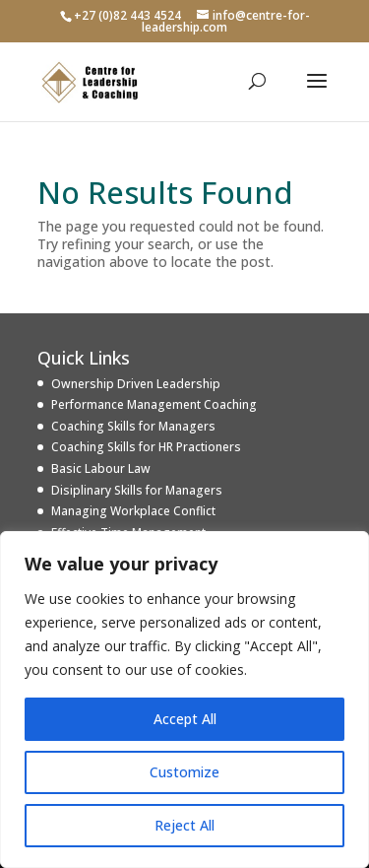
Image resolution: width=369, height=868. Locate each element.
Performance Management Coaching (154, 404)
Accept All (185, 719)
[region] (184, 700)
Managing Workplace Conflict (133, 511)
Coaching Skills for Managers (133, 426)
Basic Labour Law (101, 468)
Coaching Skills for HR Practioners (146, 447)
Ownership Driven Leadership (136, 384)
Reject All (184, 825)
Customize (184, 772)
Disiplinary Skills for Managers (137, 490)
